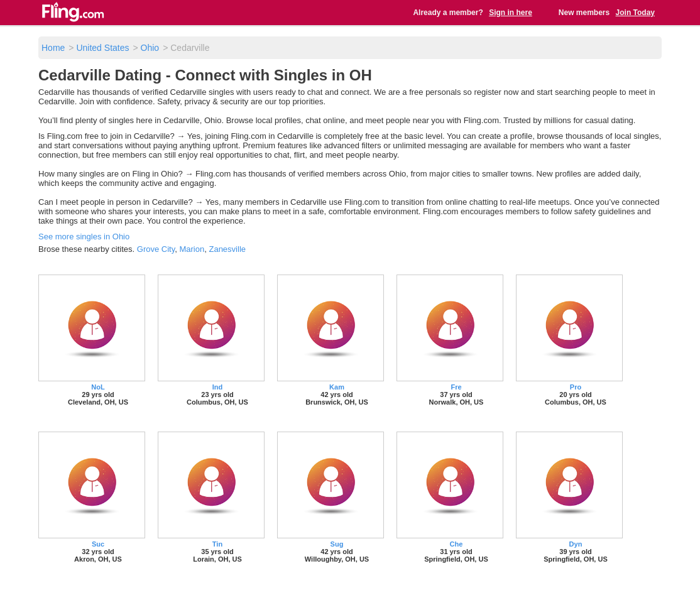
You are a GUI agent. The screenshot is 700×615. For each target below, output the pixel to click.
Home (53, 48)
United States (102, 48)
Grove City (156, 249)
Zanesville (227, 249)
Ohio (150, 48)
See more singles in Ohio (84, 237)
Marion (192, 249)
